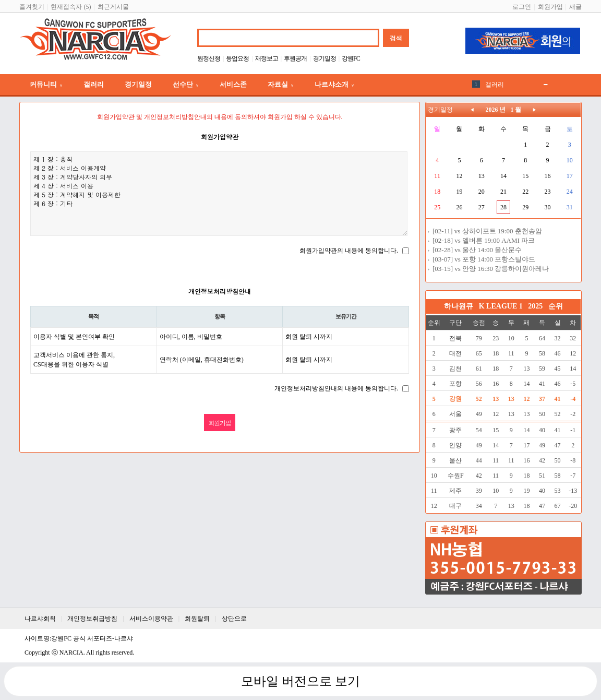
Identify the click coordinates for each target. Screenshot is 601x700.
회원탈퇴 (197, 619)
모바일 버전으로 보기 (300, 681)
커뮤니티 (46, 84)
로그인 (522, 7)
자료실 (281, 84)
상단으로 (234, 619)
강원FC (351, 58)
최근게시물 (113, 7)
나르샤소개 (334, 84)
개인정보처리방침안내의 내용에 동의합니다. (336, 388)
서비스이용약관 (151, 619)
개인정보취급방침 (92, 619)
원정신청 (209, 58)
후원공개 (295, 58)
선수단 (186, 84)
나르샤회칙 (40, 619)
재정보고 (267, 58)
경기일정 (324, 58)
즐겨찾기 (32, 7)
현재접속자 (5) (71, 7)
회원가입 (550, 7)
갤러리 (94, 84)
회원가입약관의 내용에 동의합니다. (349, 251)
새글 (575, 7)
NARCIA (71, 652)
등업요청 (237, 58)
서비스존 (233, 84)
